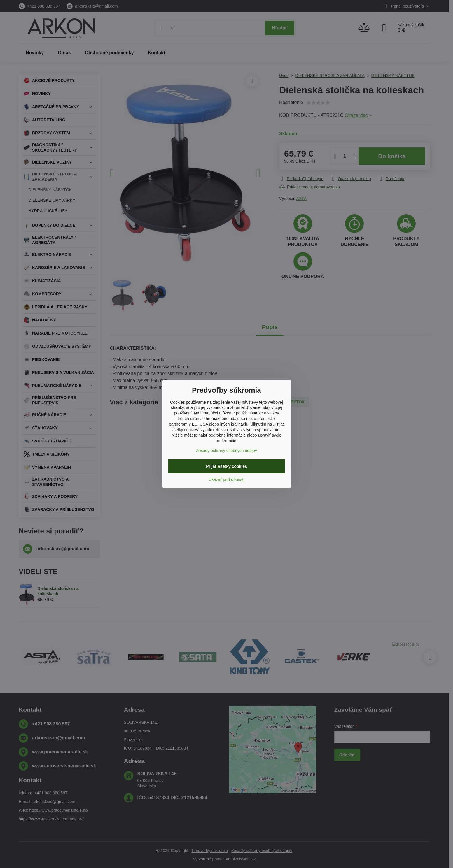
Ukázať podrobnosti (227, 479)
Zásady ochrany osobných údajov (226, 451)
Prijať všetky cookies (226, 466)
